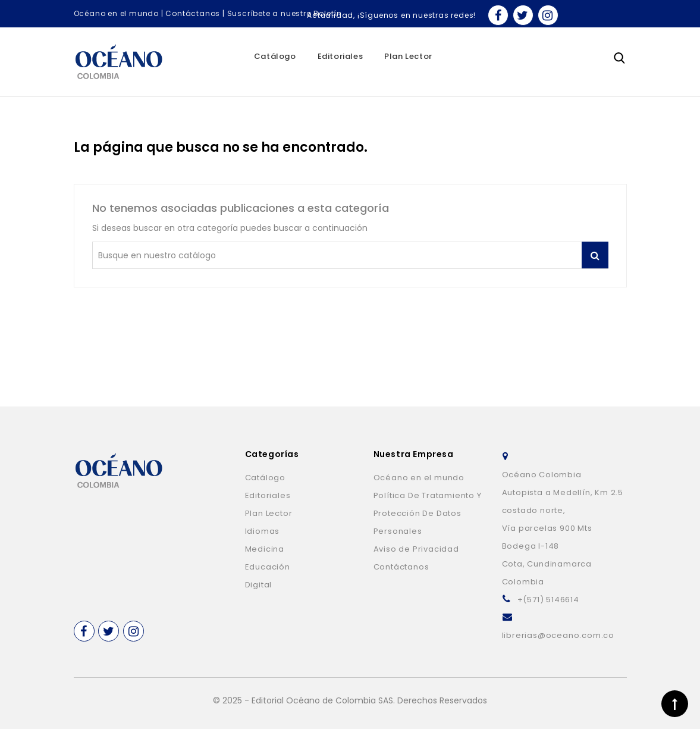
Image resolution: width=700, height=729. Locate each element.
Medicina (265, 549)
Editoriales (340, 56)
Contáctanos (193, 13)
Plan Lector (408, 56)
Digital (259, 585)
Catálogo (275, 56)
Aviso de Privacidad (416, 549)
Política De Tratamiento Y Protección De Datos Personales (428, 513)
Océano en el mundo (116, 13)
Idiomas (263, 531)
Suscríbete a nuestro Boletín (285, 13)
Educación (268, 567)
